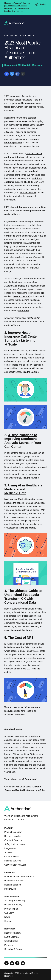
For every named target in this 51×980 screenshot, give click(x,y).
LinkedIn (37, 787)
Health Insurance (13, 885)
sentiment (10, 236)
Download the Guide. (21, 630)
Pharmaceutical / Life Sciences (19, 877)
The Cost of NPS (21, 638)
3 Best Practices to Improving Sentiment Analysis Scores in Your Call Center (23, 441)
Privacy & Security (13, 905)
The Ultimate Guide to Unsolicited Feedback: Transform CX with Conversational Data (23, 597)
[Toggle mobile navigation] (45, 23)
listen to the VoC (21, 296)
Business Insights (13, 836)
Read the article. (31, 372)
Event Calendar (12, 937)
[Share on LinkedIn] (17, 74)
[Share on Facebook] (7, 74)
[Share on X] (12, 74)
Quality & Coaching (14, 840)
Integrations (10, 848)
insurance (24, 311)
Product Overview (13, 832)
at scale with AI (28, 193)
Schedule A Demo (13, 949)
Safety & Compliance (14, 844)
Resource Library (13, 933)
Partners (8, 945)
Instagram (29, 790)
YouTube (40, 790)
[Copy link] (23, 74)
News (7, 917)
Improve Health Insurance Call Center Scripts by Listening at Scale (21, 338)
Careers (8, 921)
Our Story (9, 913)
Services (8, 853)
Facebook (10, 790)
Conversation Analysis (15, 865)
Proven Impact (11, 909)
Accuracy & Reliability (15, 901)
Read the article (31, 478)
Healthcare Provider (14, 881)
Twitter (19, 790)
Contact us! (31, 779)
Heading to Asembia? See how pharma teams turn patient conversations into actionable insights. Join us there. (17, 7)
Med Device (10, 889)
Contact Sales (11, 941)
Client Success (12, 857)
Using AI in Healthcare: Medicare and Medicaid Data (24, 489)
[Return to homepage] (14, 23)
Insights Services (13, 861)
